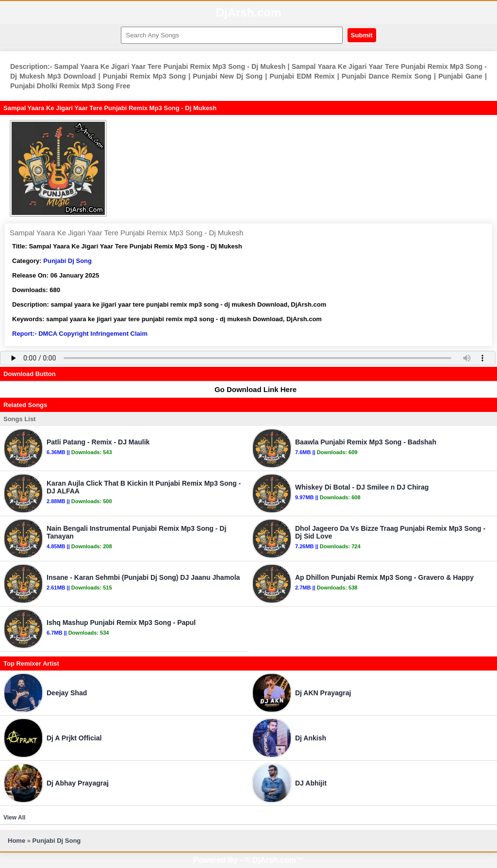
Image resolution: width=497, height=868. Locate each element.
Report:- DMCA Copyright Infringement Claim (80, 334)
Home (17, 841)
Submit (362, 35)
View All (14, 818)
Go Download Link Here (251, 389)
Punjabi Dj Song (67, 261)
